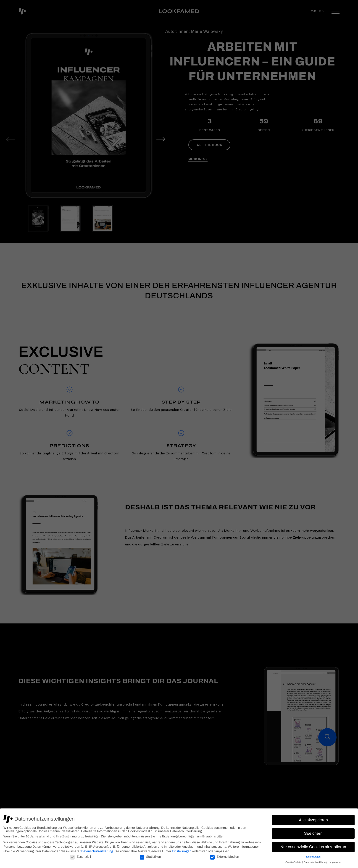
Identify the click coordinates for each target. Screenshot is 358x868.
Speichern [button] (313, 833)
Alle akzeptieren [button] (313, 820)
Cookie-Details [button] (294, 862)
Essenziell (80, 857)
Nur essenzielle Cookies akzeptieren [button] (313, 847)
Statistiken (150, 857)
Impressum (335, 862)
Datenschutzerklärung (97, 851)
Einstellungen (182, 851)
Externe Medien (225, 857)
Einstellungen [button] (313, 857)
